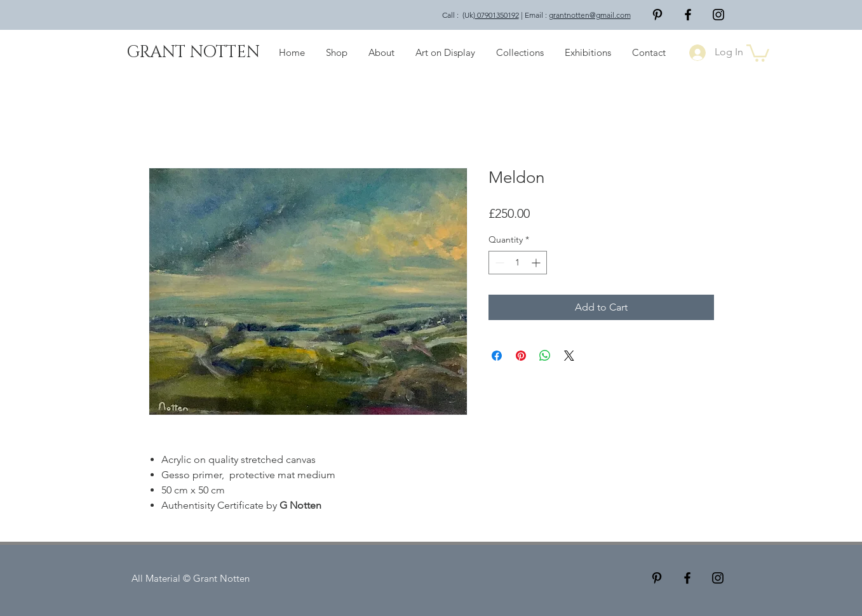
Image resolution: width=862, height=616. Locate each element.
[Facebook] (688, 15)
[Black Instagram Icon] (718, 15)
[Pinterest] (657, 15)
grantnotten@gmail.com (590, 15)
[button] (758, 52)
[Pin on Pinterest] (521, 356)
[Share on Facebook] (497, 356)
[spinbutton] (518, 263)
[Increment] (537, 263)
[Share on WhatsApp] (545, 356)
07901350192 (497, 15)
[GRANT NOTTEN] (193, 53)
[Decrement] (498, 263)
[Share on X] (569, 356)
